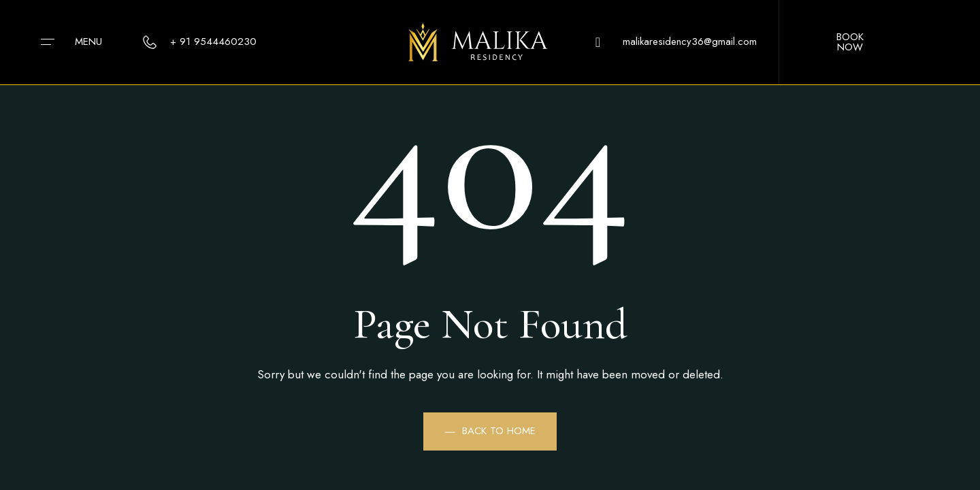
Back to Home (490, 431)
